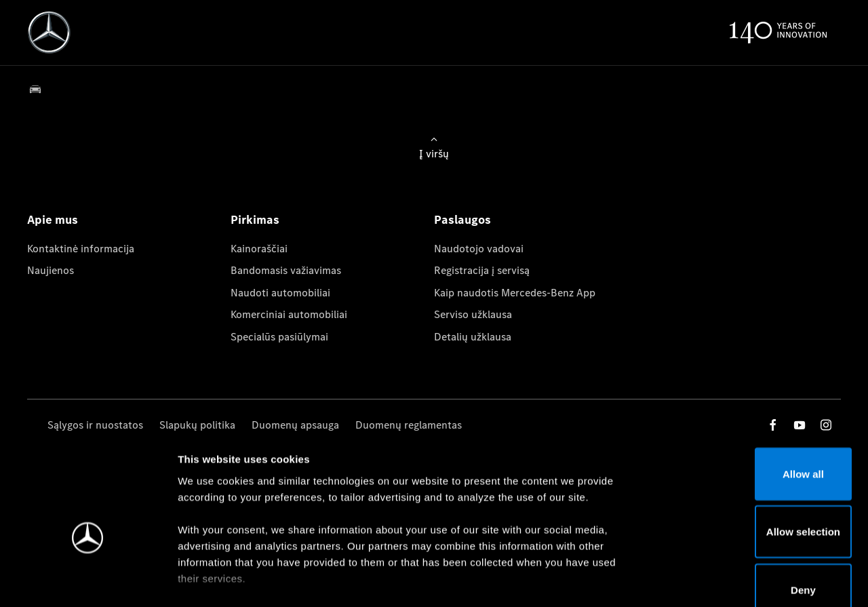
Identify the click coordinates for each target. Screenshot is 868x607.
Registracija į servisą (482, 270)
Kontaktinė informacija (81, 249)
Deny (755, 511)
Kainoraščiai (259, 249)
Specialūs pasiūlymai (279, 337)
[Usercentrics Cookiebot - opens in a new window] (88, 581)
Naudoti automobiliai (280, 293)
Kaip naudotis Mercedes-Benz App (515, 293)
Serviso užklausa (473, 314)
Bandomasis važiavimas (286, 270)
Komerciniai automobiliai (289, 314)
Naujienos (51, 270)
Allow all (755, 395)
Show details (711, 580)
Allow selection (754, 453)
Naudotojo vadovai (479, 249)
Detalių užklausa (473, 337)
